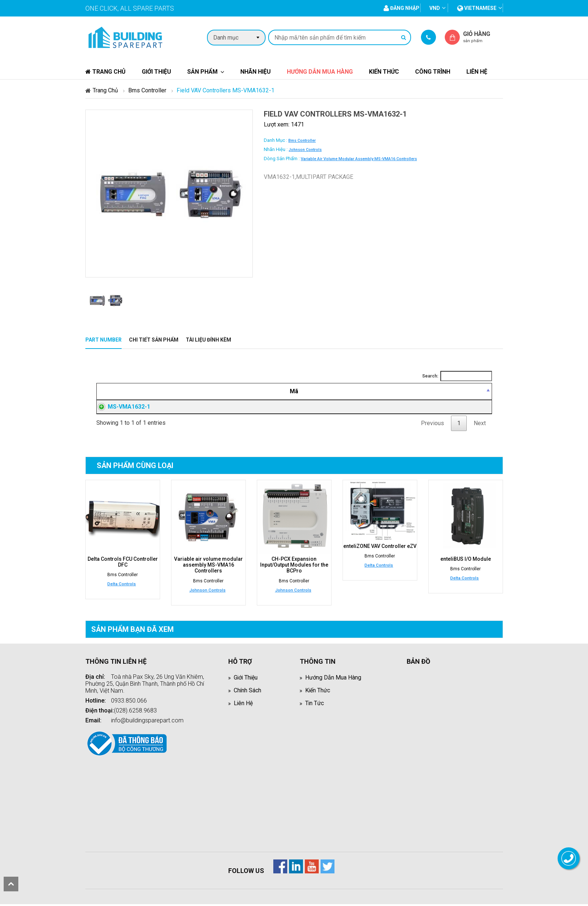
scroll (11, 884)
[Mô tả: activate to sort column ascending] (259, 391)
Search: (457, 376)
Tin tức (315, 705)
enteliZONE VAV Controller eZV (380, 548)
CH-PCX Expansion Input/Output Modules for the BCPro (294, 567)
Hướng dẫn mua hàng (320, 72)
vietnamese (477, 8)
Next (480, 425)
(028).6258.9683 (135, 712)
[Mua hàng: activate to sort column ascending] (458, 391)
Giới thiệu (156, 72)
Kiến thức (384, 72)
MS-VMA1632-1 (122, 408)
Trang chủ (106, 72)
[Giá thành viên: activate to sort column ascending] (381, 391)
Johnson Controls (305, 150)
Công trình (433, 72)
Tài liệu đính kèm (208, 340)
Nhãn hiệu (256, 72)
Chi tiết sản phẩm (154, 340)
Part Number (103, 340)
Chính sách (248, 692)
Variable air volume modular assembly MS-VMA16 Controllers (359, 159)
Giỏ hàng (483, 37)
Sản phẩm (202, 72)
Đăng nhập (381, 408)
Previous (432, 425)
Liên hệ (477, 72)
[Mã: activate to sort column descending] (138, 391)
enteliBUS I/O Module (466, 561)
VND (435, 8)
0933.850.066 (129, 702)
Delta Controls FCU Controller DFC (123, 564)
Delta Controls (122, 586)
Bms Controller (147, 90)
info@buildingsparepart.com (147, 722)
